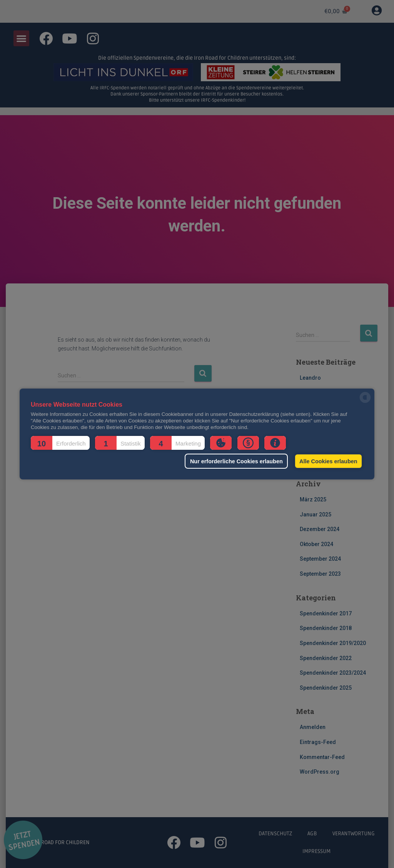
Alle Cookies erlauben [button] (328, 461)
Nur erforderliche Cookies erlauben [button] (236, 461)
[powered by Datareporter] (365, 402)
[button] (60, 443)
